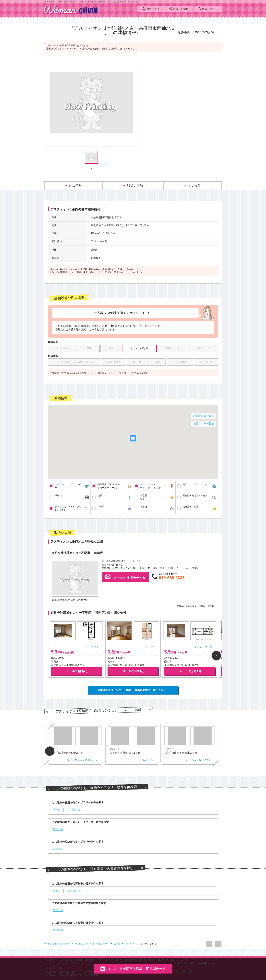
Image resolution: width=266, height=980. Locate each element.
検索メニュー (208, 9)
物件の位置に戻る (204, 416)
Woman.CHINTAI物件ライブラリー (92, 944)
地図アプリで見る (204, 423)
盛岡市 (128, 944)
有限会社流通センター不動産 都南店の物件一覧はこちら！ (133, 690)
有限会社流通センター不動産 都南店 (195, 606)
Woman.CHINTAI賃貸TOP (58, 944)
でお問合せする (125, 577)
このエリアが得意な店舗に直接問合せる (133, 969)
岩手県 (117, 944)
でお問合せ (77, 671)
